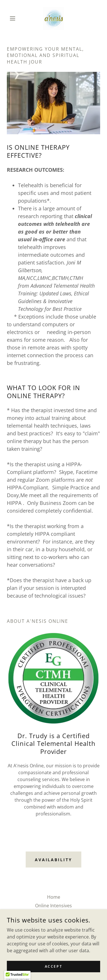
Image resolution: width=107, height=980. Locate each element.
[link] (53, 18)
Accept (53, 974)
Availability (54, 860)
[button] (14, 18)
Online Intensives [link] (53, 906)
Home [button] (54, 897)
